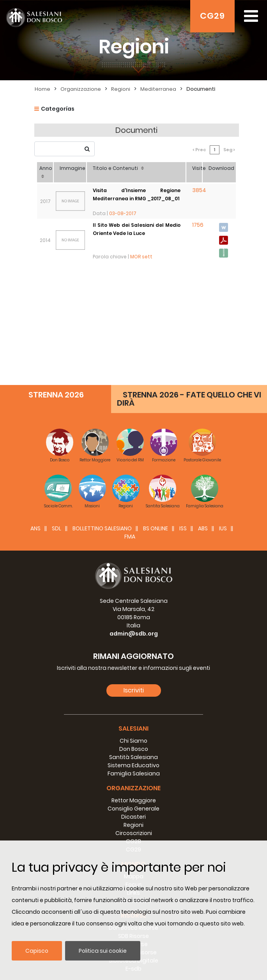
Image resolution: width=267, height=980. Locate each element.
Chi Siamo (133, 627)
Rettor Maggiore (134, 687)
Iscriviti (134, 577)
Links (133, 779)
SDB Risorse (133, 823)
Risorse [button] (133, 802)
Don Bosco (134, 636)
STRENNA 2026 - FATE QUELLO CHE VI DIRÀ (189, 285)
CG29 (212, 16)
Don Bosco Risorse (133, 814)
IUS (223, 415)
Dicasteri (133, 703)
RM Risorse (133, 831)
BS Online (156, 415)
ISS (183, 415)
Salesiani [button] (133, 615)
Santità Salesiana (133, 644)
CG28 (133, 728)
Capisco (37, 951)
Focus (134, 771)
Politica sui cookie (103, 951)
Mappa (134, 763)
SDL (57, 415)
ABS (203, 415)
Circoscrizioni (134, 720)
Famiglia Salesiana (134, 660)
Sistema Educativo (133, 652)
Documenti (201, 89)
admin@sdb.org (134, 520)
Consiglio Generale (133, 695)
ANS (35, 415)
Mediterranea (158, 89)
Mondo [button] (133, 751)
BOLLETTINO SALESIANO (102, 415)
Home (42, 89)
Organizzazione (81, 89)
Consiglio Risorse (134, 839)
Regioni (121, 89)
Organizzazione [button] (133, 675)
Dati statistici (134, 788)
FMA (130, 423)
